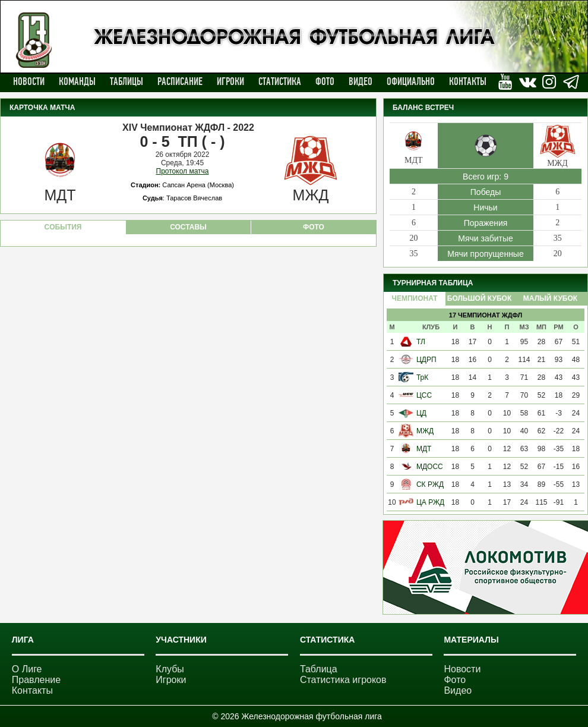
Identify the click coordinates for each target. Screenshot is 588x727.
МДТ (424, 449)
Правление (36, 680)
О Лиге (27, 669)
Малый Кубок (550, 298)
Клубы (170, 669)
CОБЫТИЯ (63, 227)
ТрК (422, 377)
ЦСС (424, 395)
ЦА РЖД (430, 502)
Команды (77, 81)
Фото (325, 81)
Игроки (230, 81)
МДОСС (430, 467)
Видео (361, 81)
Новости (29, 81)
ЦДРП (426, 360)
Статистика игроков (343, 680)
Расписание (180, 81)
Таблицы (127, 81)
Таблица (319, 669)
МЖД (425, 431)
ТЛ (421, 342)
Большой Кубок (479, 298)
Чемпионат (414, 298)
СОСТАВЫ (188, 227)
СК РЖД (430, 484)
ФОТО (314, 227)
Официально (411, 81)
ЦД (421, 413)
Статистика (280, 81)
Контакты (468, 81)
